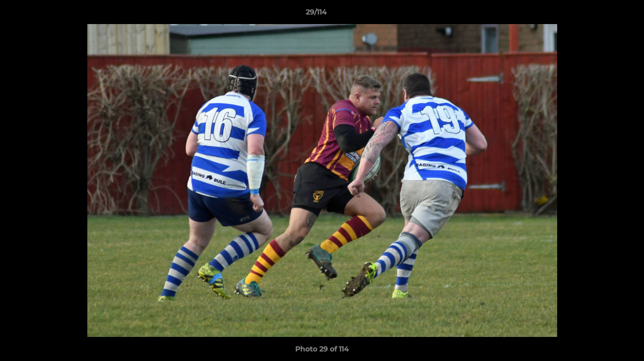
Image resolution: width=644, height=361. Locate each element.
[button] (602, 15)
